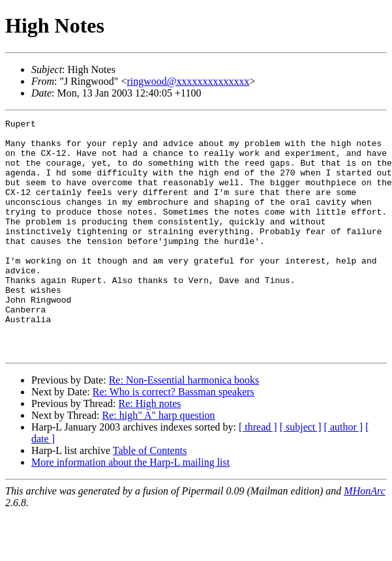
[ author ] (344, 474)
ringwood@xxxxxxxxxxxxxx (188, 81)
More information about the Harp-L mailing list (130, 509)
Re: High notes (149, 450)
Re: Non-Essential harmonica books (184, 427)
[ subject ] (301, 474)
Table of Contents (150, 497)
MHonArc (364, 538)
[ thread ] (258, 474)
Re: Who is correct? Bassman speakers (173, 439)
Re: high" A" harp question (159, 462)
